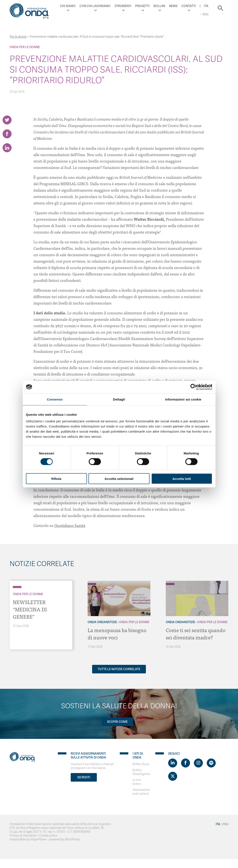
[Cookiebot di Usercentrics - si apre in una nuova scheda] (194, 387)
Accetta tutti (182, 479)
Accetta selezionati (119, 479)
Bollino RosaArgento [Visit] (141, 772)
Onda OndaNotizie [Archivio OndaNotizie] (102, 622)
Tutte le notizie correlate (119, 669)
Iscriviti (84, 777)
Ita (206, 6)
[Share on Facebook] (7, 134)
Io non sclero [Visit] (137, 782)
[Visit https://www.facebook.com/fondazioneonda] (186, 763)
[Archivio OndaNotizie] (92, 582)
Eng (205, 14)
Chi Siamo (68, 6)
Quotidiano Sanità (70, 525)
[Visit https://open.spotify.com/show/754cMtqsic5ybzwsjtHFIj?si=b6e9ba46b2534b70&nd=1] (211, 763)
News (173, 6)
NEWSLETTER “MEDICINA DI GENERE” (30, 609)
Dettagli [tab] (119, 399)
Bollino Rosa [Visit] (141, 764)
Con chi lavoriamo (95, 6)
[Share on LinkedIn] (7, 148)
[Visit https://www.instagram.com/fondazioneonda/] (198, 763)
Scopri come (117, 722)
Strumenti (123, 6)
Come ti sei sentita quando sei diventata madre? (196, 634)
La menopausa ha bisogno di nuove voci (117, 634)
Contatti (189, 6)
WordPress (73, 839)
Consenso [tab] (55, 399)
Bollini (159, 6)
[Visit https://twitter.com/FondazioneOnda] (173, 776)
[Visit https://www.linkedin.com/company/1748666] (173, 763)
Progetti (142, 6)
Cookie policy (48, 836)
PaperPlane (38, 839)
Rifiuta (56, 479)
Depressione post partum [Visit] (141, 792)
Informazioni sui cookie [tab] (183, 399)
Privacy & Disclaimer (23, 836)
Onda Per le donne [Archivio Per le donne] (25, 47)
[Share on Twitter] (7, 120)
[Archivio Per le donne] (17, 587)
